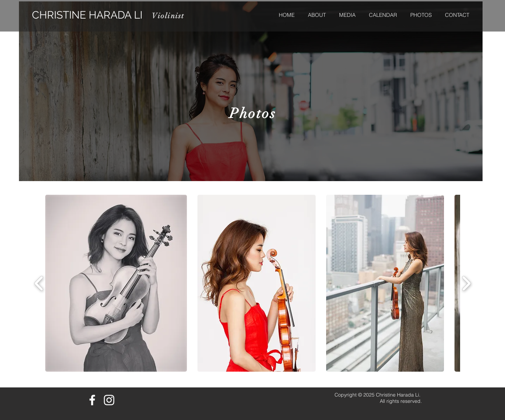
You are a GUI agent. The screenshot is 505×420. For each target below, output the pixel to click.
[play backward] (39, 283)
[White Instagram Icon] (109, 400)
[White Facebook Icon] (92, 400)
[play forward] (466, 283)
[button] (116, 283)
